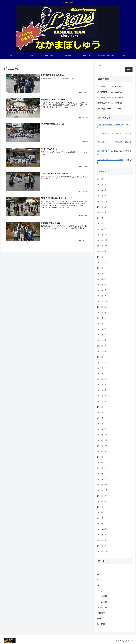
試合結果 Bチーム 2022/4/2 (110, 160)
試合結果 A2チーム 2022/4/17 (110, 142)
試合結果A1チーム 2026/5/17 (110, 92)
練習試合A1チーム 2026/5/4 (110, 109)
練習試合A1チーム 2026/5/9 (110, 103)
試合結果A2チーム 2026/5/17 (110, 86)
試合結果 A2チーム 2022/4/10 (110, 151)
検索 (99, 65)
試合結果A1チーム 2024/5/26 (110, 125)
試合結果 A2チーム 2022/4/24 (110, 133)
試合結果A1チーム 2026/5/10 (110, 97)
